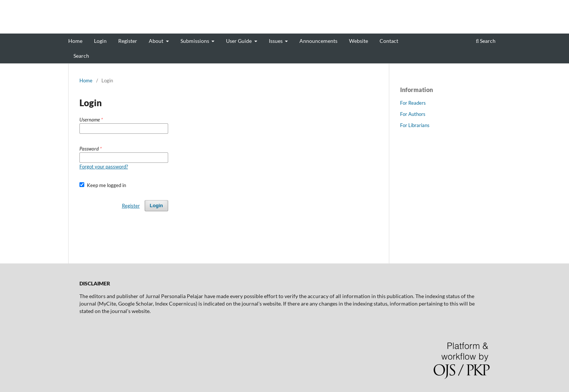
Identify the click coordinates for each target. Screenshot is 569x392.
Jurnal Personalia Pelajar (119, 28)
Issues (276, 41)
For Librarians (415, 125)
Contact (389, 41)
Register (128, 41)
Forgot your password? (104, 167)
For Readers (413, 103)
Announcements (318, 41)
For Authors (413, 114)
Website (359, 41)
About (157, 41)
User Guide (239, 41)
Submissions (195, 41)
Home (75, 41)
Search (81, 56)
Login (100, 41)
